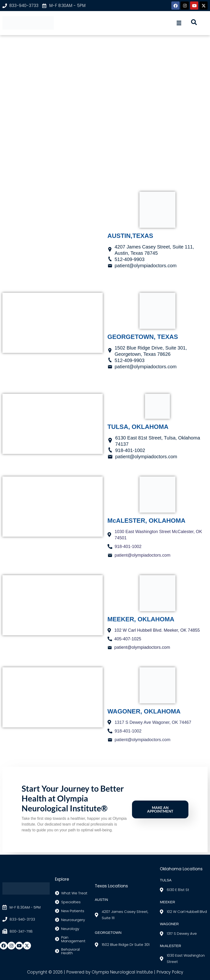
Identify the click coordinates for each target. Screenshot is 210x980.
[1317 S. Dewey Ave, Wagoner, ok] (53, 697)
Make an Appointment (160, 810)
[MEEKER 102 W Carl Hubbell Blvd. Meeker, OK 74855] (53, 605)
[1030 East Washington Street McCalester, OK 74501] (53, 507)
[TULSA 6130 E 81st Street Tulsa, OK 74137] (53, 424)
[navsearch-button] (194, 23)
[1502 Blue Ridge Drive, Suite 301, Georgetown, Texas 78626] (53, 323)
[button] (179, 23)
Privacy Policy (170, 972)
